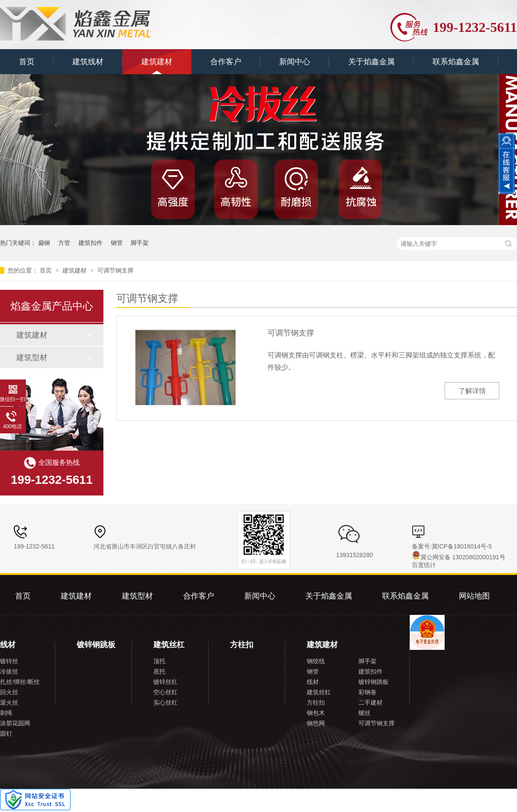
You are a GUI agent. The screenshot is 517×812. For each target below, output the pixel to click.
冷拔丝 (9, 672)
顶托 (159, 661)
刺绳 (6, 713)
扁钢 (44, 243)
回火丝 (9, 692)
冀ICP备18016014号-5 (462, 546)
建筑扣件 (90, 243)
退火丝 (9, 703)
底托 (159, 672)
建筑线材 (88, 62)
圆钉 (6, 734)
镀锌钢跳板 (96, 645)
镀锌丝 (9, 661)
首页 (27, 62)
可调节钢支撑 (115, 270)
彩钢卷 (368, 692)
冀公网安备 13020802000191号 (459, 557)
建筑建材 (157, 62)
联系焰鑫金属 (456, 62)
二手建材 (371, 703)
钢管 (117, 243)
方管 (64, 243)
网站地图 (474, 596)
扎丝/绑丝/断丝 (20, 682)
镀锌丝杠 (165, 682)
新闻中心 (295, 62)
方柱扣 (242, 645)
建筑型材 (32, 357)
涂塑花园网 (15, 723)
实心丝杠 (165, 703)
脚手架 (140, 243)
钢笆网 (316, 723)
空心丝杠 (165, 692)
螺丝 (364, 713)
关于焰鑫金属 (371, 62)
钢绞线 (316, 661)
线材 (8, 645)
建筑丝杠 (169, 645)
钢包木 (316, 713)
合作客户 (226, 62)
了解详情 (472, 391)
